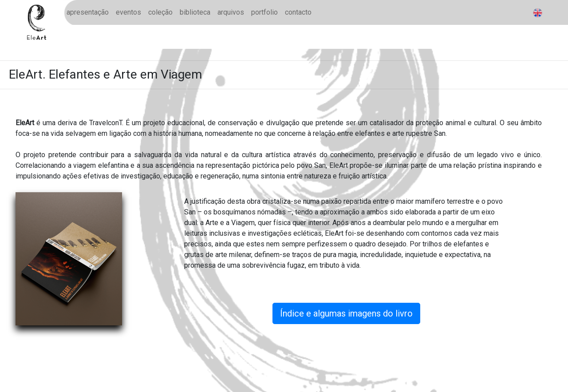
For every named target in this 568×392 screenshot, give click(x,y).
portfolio (264, 12)
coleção (160, 12)
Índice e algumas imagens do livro (346, 313)
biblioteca (195, 12)
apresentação (88, 12)
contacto (298, 12)
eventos (128, 12)
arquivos (231, 12)
